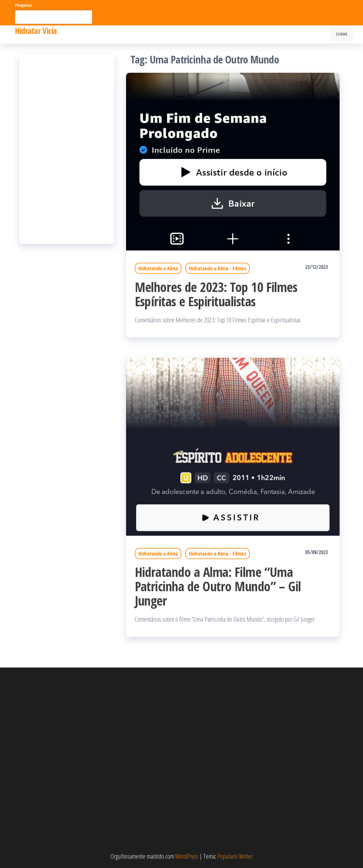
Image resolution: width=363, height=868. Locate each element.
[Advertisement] (67, 149)
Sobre (343, 34)
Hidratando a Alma (158, 268)
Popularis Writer (235, 856)
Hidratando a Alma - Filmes (218, 268)
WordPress (187, 856)
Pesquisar (24, 5)
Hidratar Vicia (36, 31)
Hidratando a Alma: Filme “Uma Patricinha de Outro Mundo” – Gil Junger (218, 586)
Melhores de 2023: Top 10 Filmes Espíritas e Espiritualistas (216, 294)
